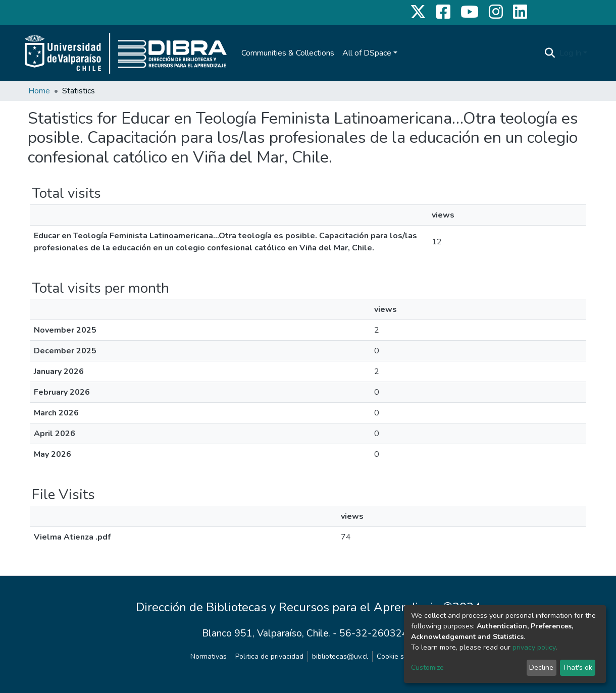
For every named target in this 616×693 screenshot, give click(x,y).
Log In (570, 53)
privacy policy (534, 647)
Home (39, 91)
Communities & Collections (288, 53)
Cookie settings (401, 656)
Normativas (209, 656)
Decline (541, 668)
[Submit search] (550, 53)
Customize (427, 668)
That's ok (577, 668)
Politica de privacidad (269, 656)
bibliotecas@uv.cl (340, 656)
